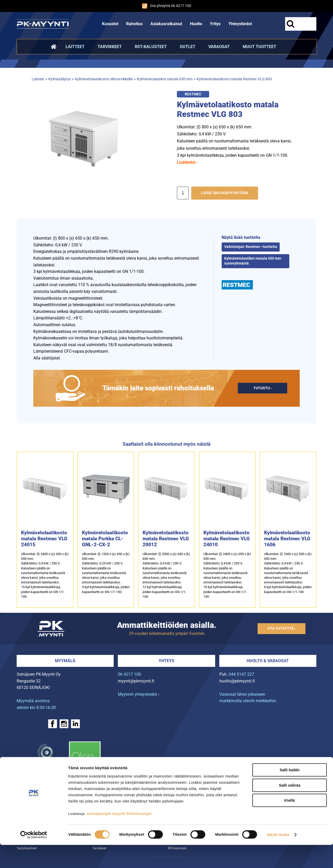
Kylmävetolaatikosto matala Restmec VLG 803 (234, 79)
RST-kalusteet (151, 47)
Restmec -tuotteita (261, 247)
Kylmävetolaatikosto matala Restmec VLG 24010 (227, 539)
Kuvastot (110, 24)
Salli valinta (290, 808)
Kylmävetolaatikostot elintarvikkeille (104, 79)
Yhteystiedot (240, 24)
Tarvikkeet (110, 47)
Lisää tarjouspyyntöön (225, 193)
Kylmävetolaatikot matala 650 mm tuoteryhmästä (253, 261)
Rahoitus (134, 24)
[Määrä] (183, 193)
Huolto (196, 24)
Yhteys (166, 661)
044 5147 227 (241, 674)
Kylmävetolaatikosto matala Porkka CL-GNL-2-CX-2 (105, 539)
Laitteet (75, 47)
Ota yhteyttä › (281, 629)
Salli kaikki (290, 793)
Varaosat (219, 47)
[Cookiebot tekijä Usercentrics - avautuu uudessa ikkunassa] (34, 858)
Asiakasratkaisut (166, 24)
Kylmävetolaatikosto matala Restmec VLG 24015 (44, 539)
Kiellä (290, 823)
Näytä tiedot (278, 858)
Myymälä (65, 661)
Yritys (215, 24)
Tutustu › (262, 388)
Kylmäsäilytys (60, 79)
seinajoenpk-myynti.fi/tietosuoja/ (119, 836)
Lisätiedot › (187, 162)
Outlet (188, 47)
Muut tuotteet (260, 47)
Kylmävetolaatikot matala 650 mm (165, 79)
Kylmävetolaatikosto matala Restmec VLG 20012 (166, 539)
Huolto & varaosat (268, 661)
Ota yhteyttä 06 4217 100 (167, 6)
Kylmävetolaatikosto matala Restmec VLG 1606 (287, 539)
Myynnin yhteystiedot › (139, 694)
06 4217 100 (129, 674)
